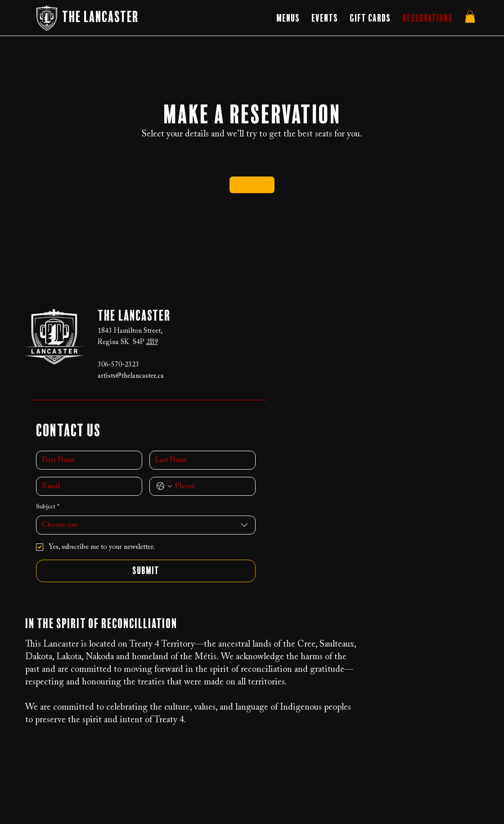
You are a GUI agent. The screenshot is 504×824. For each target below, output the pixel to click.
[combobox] (146, 525)
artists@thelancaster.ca (131, 376)
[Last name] (200, 460)
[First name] (86, 460)
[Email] (86, 486)
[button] (288, 18)
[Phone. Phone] (211, 486)
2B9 (152, 342)
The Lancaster (100, 18)
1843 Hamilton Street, (130, 331)
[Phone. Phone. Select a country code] (164, 486)
